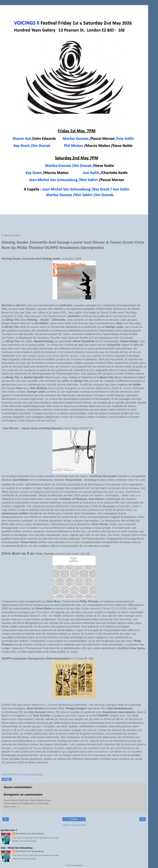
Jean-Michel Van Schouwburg (30, 834)
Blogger (79, 865)
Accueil (74, 819)
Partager (7, 779)
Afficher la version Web (74, 825)
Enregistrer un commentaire (23, 795)
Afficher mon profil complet (24, 841)
